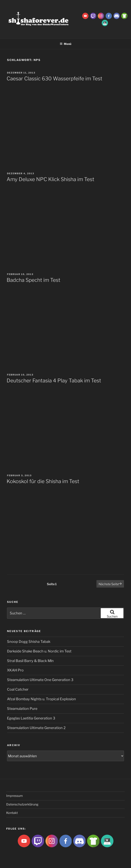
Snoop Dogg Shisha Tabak (29, 642)
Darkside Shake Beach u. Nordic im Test (39, 651)
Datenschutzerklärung (22, 804)
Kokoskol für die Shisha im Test (43, 481)
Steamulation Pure (22, 709)
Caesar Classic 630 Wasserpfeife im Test (54, 78)
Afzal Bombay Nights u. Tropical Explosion (41, 699)
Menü (65, 44)
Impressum (15, 796)
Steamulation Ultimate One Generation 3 (40, 680)
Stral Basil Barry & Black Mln (30, 661)
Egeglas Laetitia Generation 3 (31, 718)
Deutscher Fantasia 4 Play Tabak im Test (54, 380)
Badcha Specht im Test (33, 280)
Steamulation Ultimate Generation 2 (36, 728)
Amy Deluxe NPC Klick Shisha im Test (50, 179)
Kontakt (12, 813)
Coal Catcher (18, 689)
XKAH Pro (15, 670)
